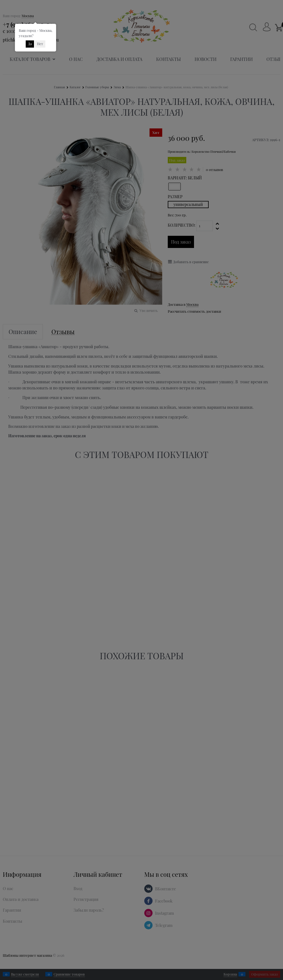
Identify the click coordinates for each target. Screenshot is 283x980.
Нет (40, 44)
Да (30, 44)
